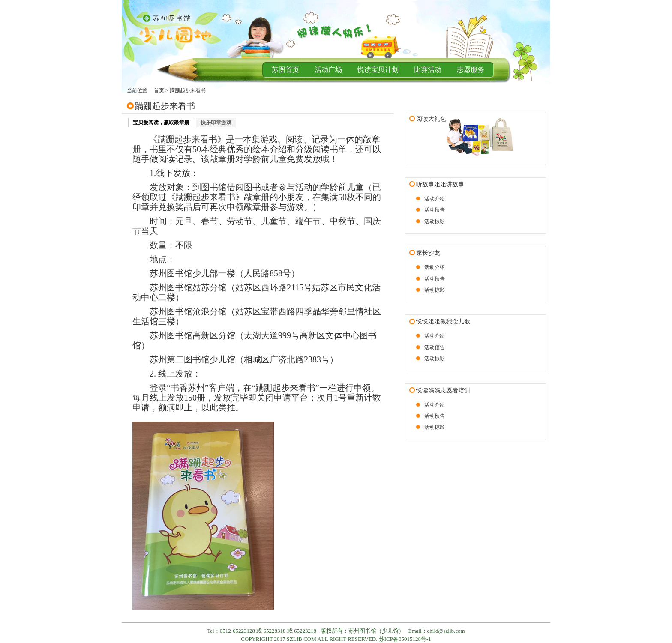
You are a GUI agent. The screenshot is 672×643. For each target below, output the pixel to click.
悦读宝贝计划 (378, 70)
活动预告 (435, 210)
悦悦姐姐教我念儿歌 (443, 321)
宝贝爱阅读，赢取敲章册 (161, 123)
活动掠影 (435, 221)
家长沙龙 (428, 253)
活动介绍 (435, 199)
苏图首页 (285, 70)
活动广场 (328, 70)
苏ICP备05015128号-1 (405, 639)
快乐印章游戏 (216, 123)
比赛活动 (428, 70)
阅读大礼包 (431, 119)
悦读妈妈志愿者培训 (443, 390)
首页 (159, 90)
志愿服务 (471, 70)
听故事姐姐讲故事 (440, 184)
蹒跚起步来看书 (188, 90)
